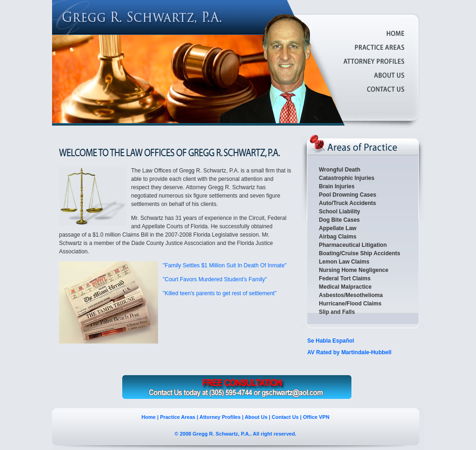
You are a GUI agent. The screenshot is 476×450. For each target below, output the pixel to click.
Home (149, 417)
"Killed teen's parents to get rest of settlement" (220, 293)
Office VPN (316, 417)
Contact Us (285, 417)
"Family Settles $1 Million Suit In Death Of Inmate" (225, 265)
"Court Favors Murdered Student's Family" (215, 279)
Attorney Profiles (220, 417)
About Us (256, 417)
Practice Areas (178, 417)
